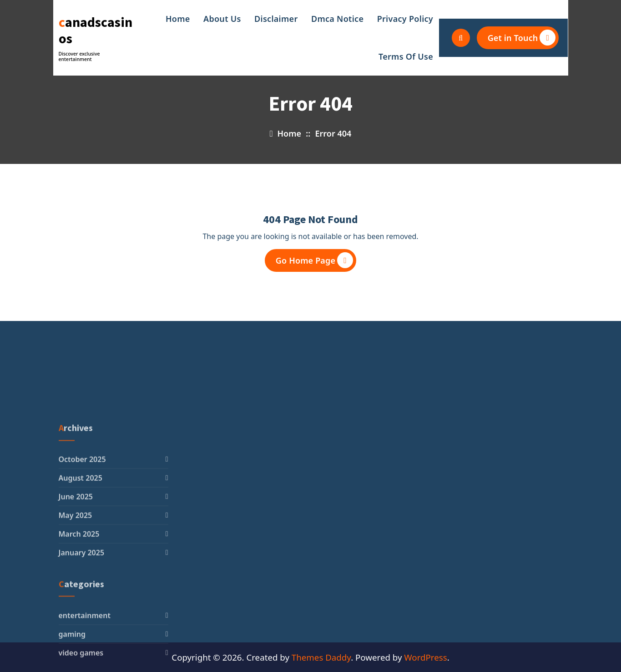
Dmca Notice (337, 19)
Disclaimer (276, 19)
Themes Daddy (321, 657)
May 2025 (76, 576)
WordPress (425, 657)
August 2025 (81, 539)
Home (178, 19)
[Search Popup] (461, 38)
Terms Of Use (406, 56)
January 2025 (82, 613)
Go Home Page (314, 260)
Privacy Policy (405, 19)
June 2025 (76, 557)
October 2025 (82, 520)
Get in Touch (522, 38)
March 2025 (79, 595)
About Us (222, 19)
